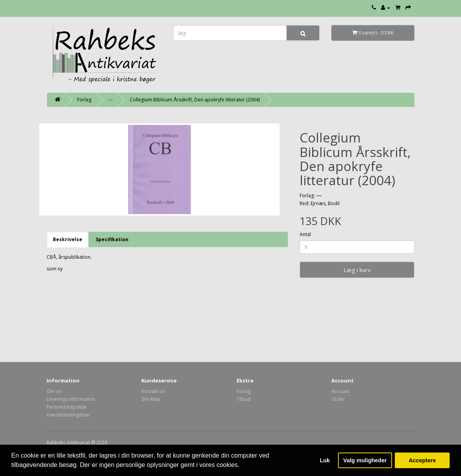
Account (340, 391)
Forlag (84, 100)
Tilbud (244, 399)
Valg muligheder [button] (365, 460)
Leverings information (71, 399)
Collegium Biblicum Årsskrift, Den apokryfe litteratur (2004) (195, 100)
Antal (305, 234)
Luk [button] (325, 460)
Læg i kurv (357, 270)
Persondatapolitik (66, 407)
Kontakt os (153, 391)
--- (110, 100)
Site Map (151, 399)
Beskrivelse (68, 239)
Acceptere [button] (422, 460)
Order (338, 399)
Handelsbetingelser (68, 415)
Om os (54, 391)
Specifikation (112, 239)
